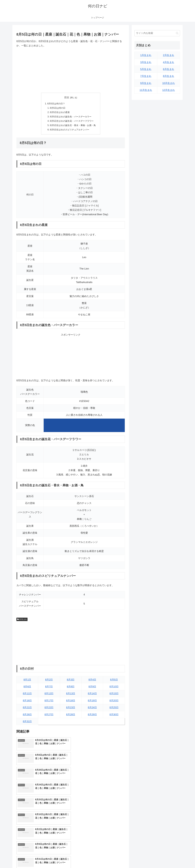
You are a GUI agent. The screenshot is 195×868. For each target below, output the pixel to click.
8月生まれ (22, 620)
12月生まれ (169, 90)
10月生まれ (169, 83)
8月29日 (92, 715)
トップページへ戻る (150, 860)
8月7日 (49, 687)
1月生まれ (146, 55)
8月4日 (92, 680)
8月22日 (49, 708)
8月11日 (27, 694)
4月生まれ (169, 62)
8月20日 (114, 701)
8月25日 (114, 708)
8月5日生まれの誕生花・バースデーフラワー (72, 121)
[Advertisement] (71, 70)
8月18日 (71, 701)
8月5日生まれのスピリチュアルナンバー (70, 130)
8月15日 (114, 694)
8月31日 (27, 722)
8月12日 (49, 694)
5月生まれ (146, 69)
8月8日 (71, 687)
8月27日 (49, 715)
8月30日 (114, 715)
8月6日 (27, 687)
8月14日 (92, 694)
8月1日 (27, 680)
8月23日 (71, 708)
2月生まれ (169, 55)
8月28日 (71, 715)
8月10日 (114, 687)
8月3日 (71, 680)
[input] (157, 33)
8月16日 (27, 701)
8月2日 (49, 680)
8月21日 (27, 708)
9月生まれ (146, 83)
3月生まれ (146, 62)
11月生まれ (146, 90)
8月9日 (92, 687)
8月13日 (71, 694)
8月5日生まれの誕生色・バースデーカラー (71, 117)
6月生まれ (169, 69)
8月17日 (49, 701)
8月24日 (92, 708)
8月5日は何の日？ (56, 104)
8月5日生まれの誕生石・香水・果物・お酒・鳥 (73, 126)
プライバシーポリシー (171, 860)
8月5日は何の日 (58, 108)
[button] (177, 33)
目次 (67, 97)
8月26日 (27, 715)
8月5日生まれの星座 (60, 112)
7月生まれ (146, 76)
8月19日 (92, 701)
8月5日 (114, 680)
